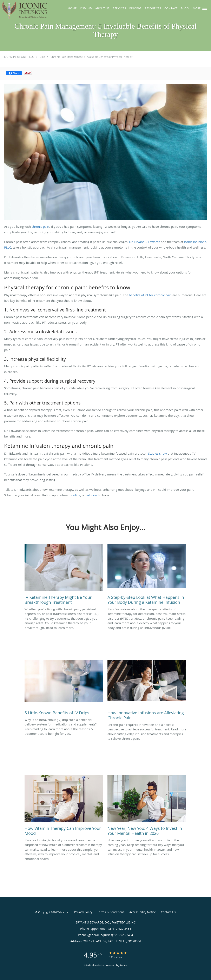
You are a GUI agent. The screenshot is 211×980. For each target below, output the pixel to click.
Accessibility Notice (143, 912)
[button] (205, 8)
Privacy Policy (83, 912)
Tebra (123, 965)
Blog (42, 57)
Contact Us (168, 912)
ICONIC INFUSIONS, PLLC (19, 57)
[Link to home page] (25, 11)
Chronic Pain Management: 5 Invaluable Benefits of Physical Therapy (91, 57)
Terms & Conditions (111, 912)
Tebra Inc (63, 912)
